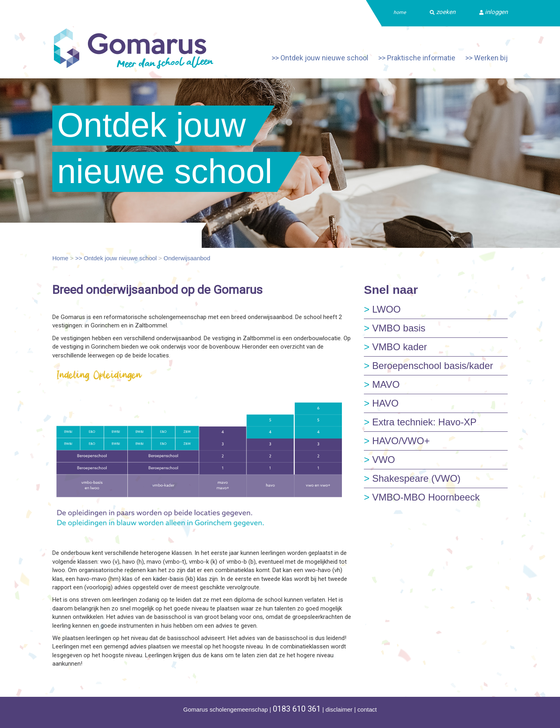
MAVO (382, 384)
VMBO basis (395, 328)
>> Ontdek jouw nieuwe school (320, 58)
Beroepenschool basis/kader (429, 366)
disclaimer (339, 709)
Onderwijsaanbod (187, 258)
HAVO (381, 403)
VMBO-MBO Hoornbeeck (422, 497)
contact (367, 709)
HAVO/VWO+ (397, 441)
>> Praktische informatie (417, 58)
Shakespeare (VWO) (412, 478)
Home (60, 258)
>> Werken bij (487, 58)
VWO (379, 460)
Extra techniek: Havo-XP (420, 422)
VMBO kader (395, 347)
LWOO (382, 309)
